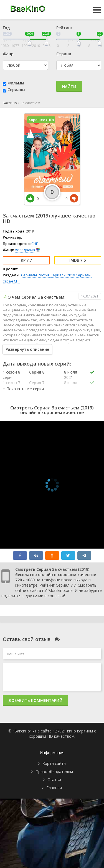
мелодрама (25, 250)
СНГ (35, 244)
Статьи (54, 780)
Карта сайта (54, 763)
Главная (54, 788)
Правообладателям (54, 771)
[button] (23, 389)
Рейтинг (64, 28)
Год (6, 28)
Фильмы (16, 83)
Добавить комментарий (35, 700)
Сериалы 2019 (63, 275)
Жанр (8, 54)
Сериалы (16, 90)
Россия (44, 275)
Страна (64, 54)
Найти (69, 87)
